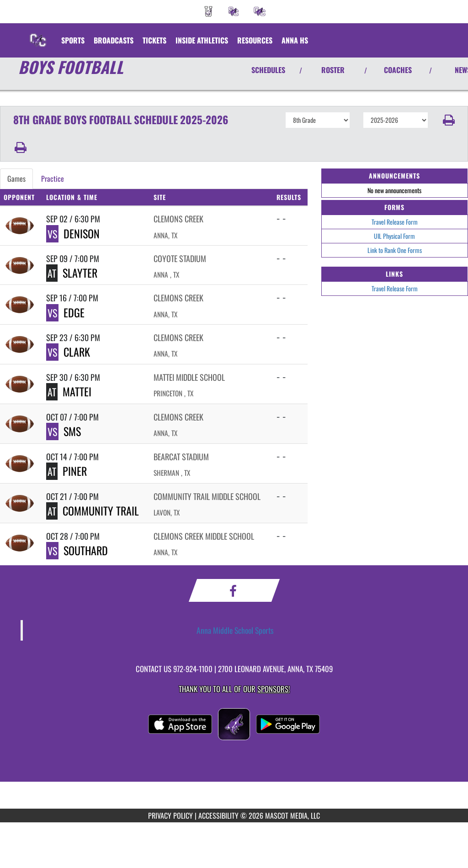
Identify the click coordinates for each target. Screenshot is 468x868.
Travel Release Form (395, 222)
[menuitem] (208, 11)
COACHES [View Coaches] (398, 70)
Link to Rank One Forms (395, 250)
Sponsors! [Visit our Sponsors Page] (274, 689)
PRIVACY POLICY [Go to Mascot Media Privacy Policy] (170, 815)
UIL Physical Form (394, 236)
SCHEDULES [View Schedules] (268, 70)
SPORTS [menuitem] (73, 40)
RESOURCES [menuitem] (255, 40)
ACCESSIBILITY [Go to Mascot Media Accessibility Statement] (218, 815)
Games (16, 179)
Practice (53, 179)
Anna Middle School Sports (235, 630)
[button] (448, 120)
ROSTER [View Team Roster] (333, 70)
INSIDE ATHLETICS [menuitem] (202, 40)
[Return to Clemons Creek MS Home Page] (38, 35)
